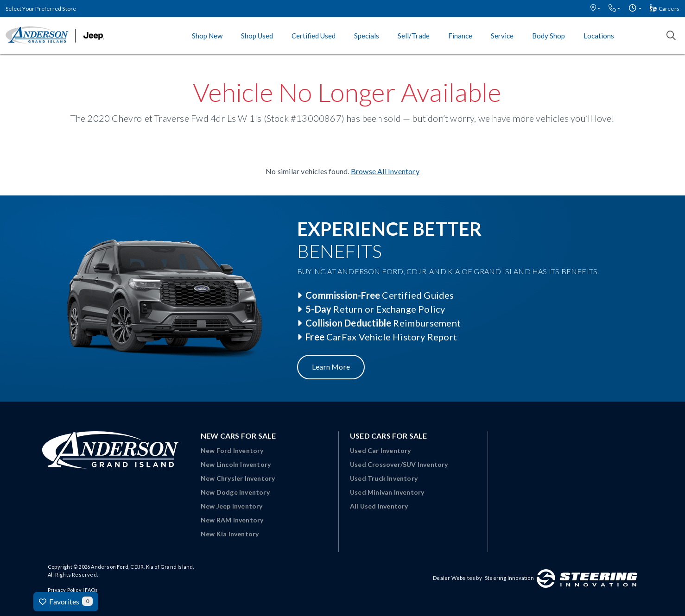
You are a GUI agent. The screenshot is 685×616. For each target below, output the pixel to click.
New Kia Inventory (230, 534)
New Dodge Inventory (235, 492)
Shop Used (257, 36)
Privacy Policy (65, 590)
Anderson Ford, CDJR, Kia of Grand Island (142, 567)
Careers (665, 9)
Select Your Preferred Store (41, 9)
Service (502, 36)
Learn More (331, 367)
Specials (367, 36)
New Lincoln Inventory (236, 464)
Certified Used (314, 36)
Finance (460, 36)
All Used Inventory (379, 506)
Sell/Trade (414, 36)
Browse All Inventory (385, 171)
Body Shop (549, 36)
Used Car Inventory (381, 450)
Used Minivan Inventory (387, 492)
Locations (599, 36)
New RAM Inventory (232, 520)
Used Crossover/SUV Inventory (399, 464)
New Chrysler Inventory (238, 478)
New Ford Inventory (232, 450)
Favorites (66, 601)
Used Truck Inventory (384, 478)
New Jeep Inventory (232, 506)
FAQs (91, 590)
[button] (595, 9)
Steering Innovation (509, 578)
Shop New (207, 36)
